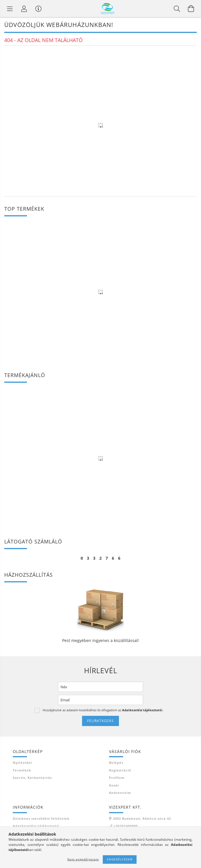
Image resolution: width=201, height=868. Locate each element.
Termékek (22, 770)
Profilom (117, 778)
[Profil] (24, 9)
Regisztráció (120, 770)
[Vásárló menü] (38, 9)
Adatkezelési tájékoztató (36, 826)
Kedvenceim (120, 793)
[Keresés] (177, 9)
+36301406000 (126, 826)
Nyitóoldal (22, 763)
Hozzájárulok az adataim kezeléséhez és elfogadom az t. (103, 710)
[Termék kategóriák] (10, 9)
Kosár (114, 785)
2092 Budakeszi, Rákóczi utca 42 (142, 818)
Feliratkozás (101, 721)
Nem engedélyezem (83, 859)
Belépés (116, 763)
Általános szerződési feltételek (41, 818)
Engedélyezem (120, 859)
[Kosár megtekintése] (191, 9)
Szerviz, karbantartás (32, 778)
